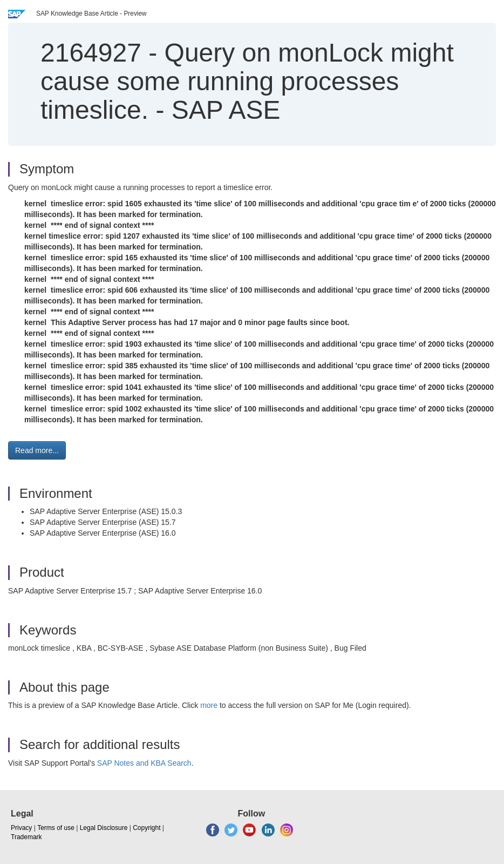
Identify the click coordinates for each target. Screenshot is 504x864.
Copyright (147, 828)
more (209, 705)
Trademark (26, 837)
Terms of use (56, 828)
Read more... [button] (37, 450)
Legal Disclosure (104, 828)
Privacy (21, 828)
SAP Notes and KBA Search (144, 763)
